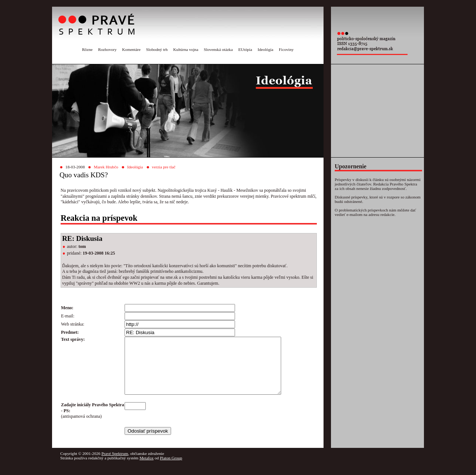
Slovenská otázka (218, 49)
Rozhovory (107, 49)
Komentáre (131, 49)
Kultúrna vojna (186, 49)
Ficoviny (286, 49)
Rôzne (87, 49)
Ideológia (266, 49)
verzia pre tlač (163, 167)
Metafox (147, 469)
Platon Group (171, 469)
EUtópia (245, 49)
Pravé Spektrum (115, 465)
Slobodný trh (157, 49)
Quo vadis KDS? (84, 175)
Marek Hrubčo (106, 167)
